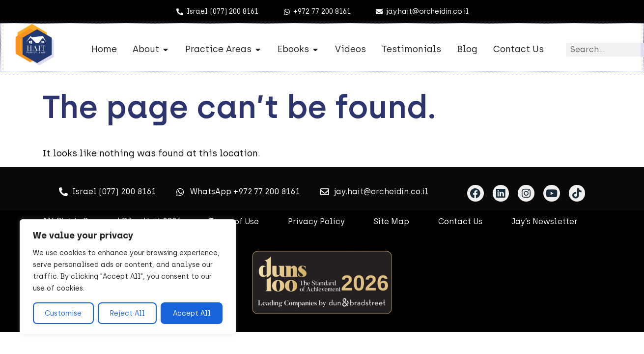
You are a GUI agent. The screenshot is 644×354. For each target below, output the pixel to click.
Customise (63, 313)
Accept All (192, 313)
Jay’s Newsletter (545, 221)
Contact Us (460, 221)
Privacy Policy (316, 221)
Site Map (392, 221)
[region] (128, 277)
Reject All (127, 313)
